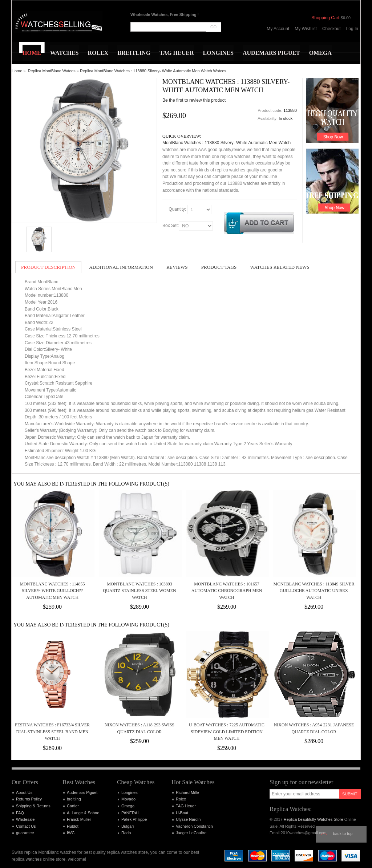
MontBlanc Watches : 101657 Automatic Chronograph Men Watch (227, 591)
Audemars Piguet (82, 792)
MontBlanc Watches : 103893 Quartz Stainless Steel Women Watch (139, 591)
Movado (128, 799)
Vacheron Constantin (194, 826)
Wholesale (25, 819)
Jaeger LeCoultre (191, 833)
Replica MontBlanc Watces (52, 71)
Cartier (73, 806)
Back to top (343, 833)
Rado (126, 833)
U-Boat (182, 813)
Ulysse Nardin (188, 819)
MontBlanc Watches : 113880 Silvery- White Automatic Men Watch (227, 143)
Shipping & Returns (33, 806)
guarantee (25, 833)
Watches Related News (280, 267)
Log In (352, 29)
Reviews (177, 267)
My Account (278, 29)
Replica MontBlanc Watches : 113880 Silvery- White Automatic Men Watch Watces (153, 71)
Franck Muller (79, 819)
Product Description (48, 267)
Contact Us (26, 826)
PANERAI (130, 813)
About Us (24, 792)
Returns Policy (29, 799)
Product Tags (219, 267)
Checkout (331, 29)
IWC (71, 833)
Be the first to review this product (194, 100)
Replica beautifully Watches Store (314, 819)
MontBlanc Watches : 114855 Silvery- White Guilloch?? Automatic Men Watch (52, 591)
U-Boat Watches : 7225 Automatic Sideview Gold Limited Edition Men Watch (227, 732)
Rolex (181, 799)
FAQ (20, 813)
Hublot (73, 826)
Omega (128, 806)
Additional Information (121, 267)
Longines (130, 792)
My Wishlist (306, 29)
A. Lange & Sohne (83, 813)
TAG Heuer (186, 806)
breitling (74, 799)
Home (17, 71)
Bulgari (128, 826)
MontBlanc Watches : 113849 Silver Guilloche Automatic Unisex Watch (314, 591)
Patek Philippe (134, 819)
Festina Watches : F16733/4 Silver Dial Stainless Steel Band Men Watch (52, 732)
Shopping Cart (325, 18)
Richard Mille (187, 792)
